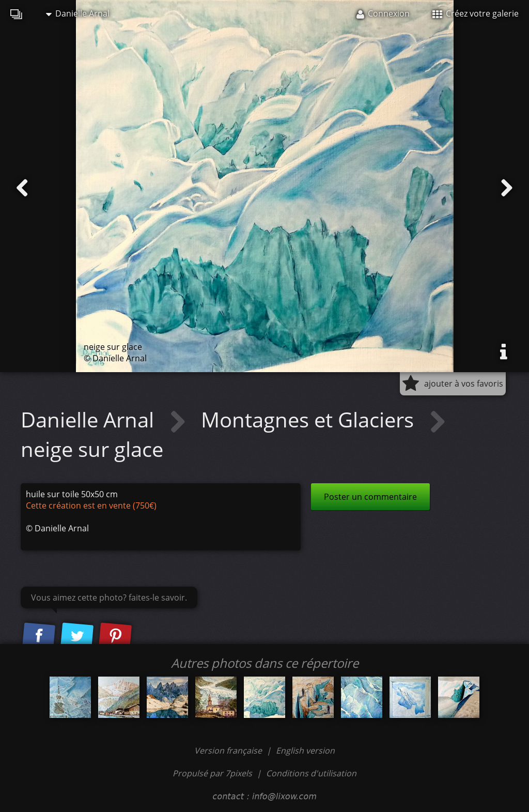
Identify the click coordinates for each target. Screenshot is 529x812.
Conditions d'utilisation (311, 773)
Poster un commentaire (370, 497)
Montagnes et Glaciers (310, 419)
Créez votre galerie (476, 13)
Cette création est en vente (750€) (91, 505)
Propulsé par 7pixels (212, 773)
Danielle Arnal (78, 13)
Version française (229, 750)
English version (305, 750)
